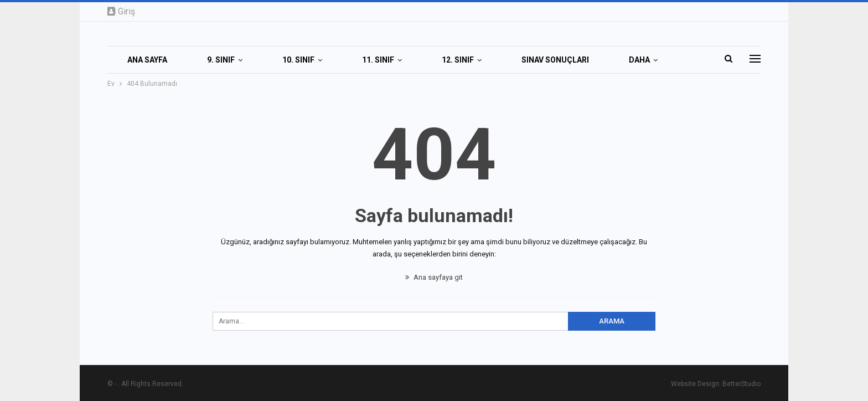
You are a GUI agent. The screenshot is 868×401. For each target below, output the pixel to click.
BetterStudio (742, 384)
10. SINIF (298, 60)
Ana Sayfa (147, 60)
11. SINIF (378, 60)
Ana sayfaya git (434, 277)
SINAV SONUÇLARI (555, 60)
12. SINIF (458, 60)
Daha (639, 60)
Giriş (121, 11)
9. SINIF (221, 60)
